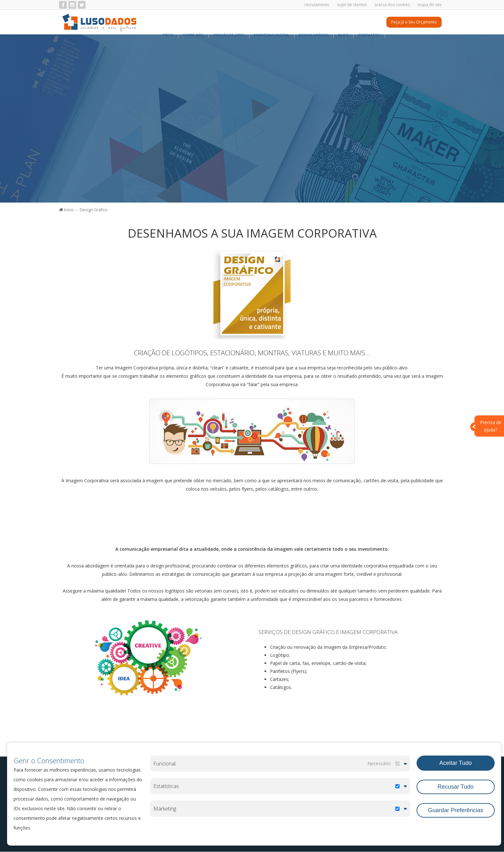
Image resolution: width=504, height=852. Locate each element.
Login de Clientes (352, 5)
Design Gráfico (314, 22)
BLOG (343, 22)
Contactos (369, 22)
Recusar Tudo (455, 785)
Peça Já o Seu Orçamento (414, 23)
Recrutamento (317, 5)
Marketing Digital (272, 22)
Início (168, 22)
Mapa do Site (430, 5)
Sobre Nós (193, 22)
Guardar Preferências (455, 808)
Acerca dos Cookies (392, 5)
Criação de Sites (229, 22)
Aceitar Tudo (456, 762)
